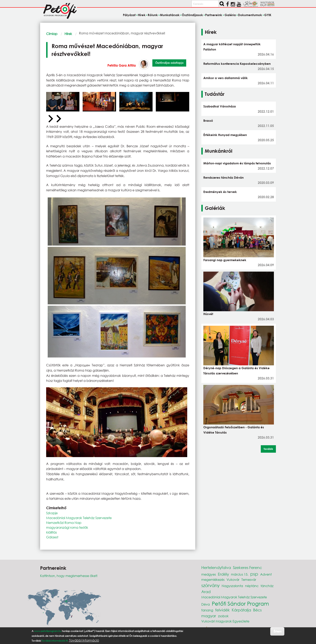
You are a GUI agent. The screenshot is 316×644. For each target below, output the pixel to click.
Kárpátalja (241, 610)
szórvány (210, 585)
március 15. (240, 574)
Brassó (208, 121)
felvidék (222, 610)
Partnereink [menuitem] (214, 15)
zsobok (223, 616)
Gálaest (52, 537)
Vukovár (233, 580)
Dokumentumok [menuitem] (250, 15)
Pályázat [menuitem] (129, 15)
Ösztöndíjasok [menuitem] (192, 15)
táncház (267, 586)
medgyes (209, 574)
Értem (277, 631)
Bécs (257, 610)
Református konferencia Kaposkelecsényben (237, 64)
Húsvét (208, 314)
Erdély (223, 574)
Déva (206, 604)
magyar (209, 616)
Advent (266, 574)
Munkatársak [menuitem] (170, 15)
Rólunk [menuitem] (153, 15)
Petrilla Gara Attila (122, 65)
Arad (206, 592)
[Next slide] (58, 119)
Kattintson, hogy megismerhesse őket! (69, 576)
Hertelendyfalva (216, 567)
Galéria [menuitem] (230, 15)
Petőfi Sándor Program (240, 603)
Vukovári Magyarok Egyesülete (225, 621)
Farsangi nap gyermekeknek (225, 260)
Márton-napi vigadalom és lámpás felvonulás (237, 163)
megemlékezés (213, 580)
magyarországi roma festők (67, 527)
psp (254, 574)
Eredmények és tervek (220, 192)
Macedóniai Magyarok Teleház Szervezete (79, 518)
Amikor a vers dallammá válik (226, 78)
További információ (84, 640)
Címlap (52, 34)
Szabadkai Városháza (220, 106)
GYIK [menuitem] (268, 15)
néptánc (252, 586)
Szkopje (52, 513)
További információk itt (55, 641)
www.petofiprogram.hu (48, 631)
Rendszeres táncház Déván (223, 177)
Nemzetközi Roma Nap (64, 523)
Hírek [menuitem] (142, 15)
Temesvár (249, 580)
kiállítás (51, 532)
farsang (207, 610)
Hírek (68, 34)
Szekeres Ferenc (247, 567)
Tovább (268, 449)
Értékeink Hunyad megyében (225, 135)
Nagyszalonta (232, 586)
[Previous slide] (50, 119)
